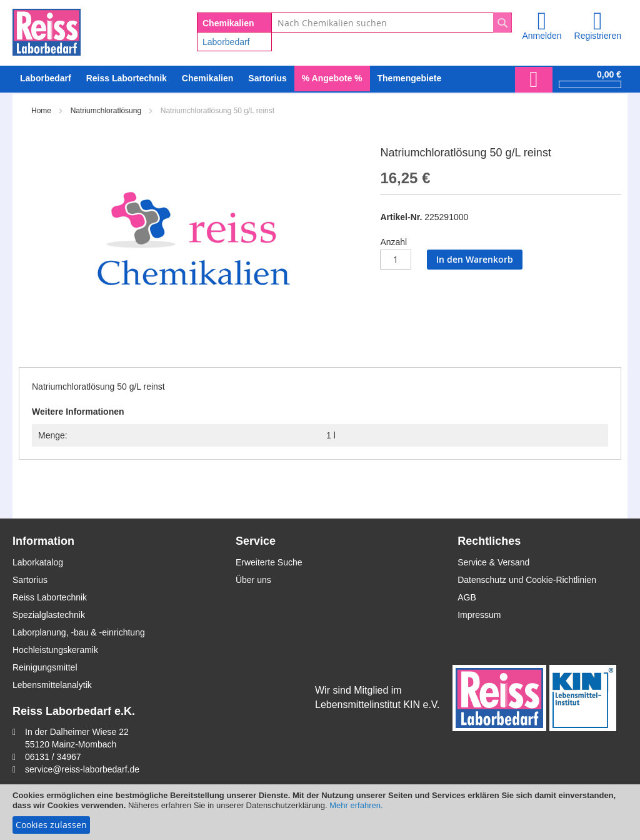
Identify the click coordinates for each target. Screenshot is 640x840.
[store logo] (47, 30)
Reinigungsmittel (45, 667)
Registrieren (598, 36)
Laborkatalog (38, 562)
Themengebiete (410, 78)
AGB (467, 597)
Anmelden (542, 36)
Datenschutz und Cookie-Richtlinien (527, 580)
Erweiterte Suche (269, 562)
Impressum (479, 615)
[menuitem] (46, 78)
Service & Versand (493, 562)
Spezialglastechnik (49, 615)
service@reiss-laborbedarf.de (82, 769)
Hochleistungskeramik (55, 650)
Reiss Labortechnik (50, 597)
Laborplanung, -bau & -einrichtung (79, 632)
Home (41, 111)
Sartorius (30, 580)
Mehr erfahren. (356, 805)
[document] (320, 812)
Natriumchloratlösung (106, 111)
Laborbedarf (226, 42)
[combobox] (392, 23)
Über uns (253, 580)
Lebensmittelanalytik (52, 685)
